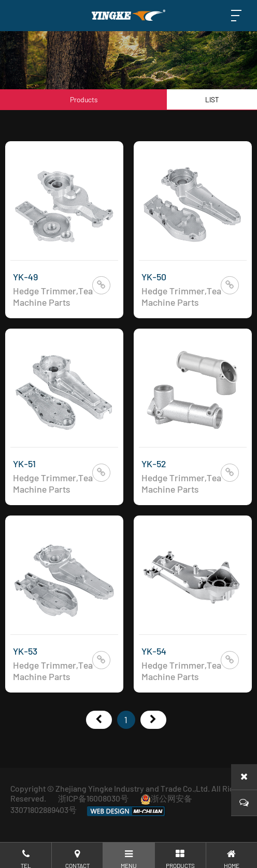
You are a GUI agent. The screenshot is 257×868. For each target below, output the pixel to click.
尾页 (153, 720)
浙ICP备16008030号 (93, 798)
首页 (99, 720)
